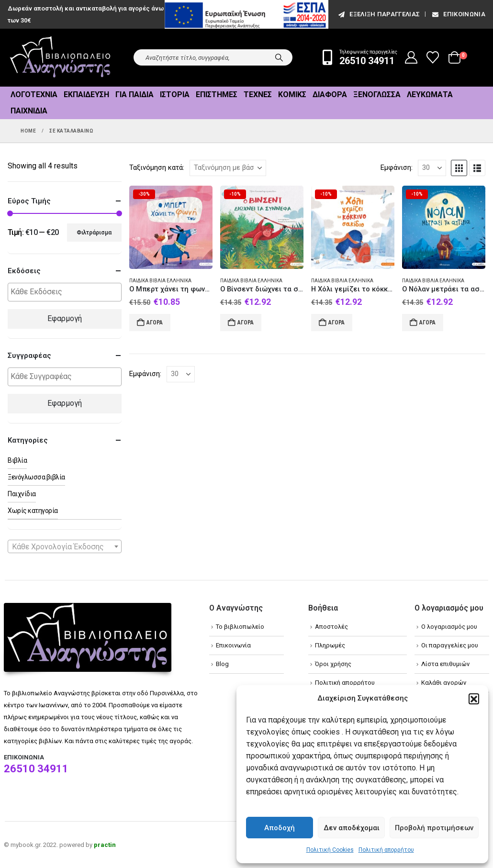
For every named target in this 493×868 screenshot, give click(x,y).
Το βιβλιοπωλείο (240, 627)
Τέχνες (258, 95)
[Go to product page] (171, 227)
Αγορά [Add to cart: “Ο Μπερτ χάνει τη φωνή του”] (155, 323)
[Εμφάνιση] (432, 168)
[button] (474, 699)
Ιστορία (175, 95)
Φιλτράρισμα (94, 233)
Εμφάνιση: (397, 167)
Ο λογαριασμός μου (449, 627)
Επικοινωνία (458, 14)
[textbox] (67, 292)
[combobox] (65, 546)
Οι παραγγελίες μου (450, 645)
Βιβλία (17, 460)
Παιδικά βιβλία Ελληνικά (160, 281)
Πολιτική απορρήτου (386, 850)
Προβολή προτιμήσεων (434, 828)
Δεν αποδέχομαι (352, 828)
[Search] (279, 57)
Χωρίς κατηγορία (33, 511)
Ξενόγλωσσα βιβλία (36, 477)
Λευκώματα (430, 95)
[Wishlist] (433, 57)
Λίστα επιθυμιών (445, 664)
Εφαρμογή (65, 318)
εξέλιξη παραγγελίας (378, 14)
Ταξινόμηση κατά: (157, 167)
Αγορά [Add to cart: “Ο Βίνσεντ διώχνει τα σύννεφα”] (246, 323)
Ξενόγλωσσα (377, 95)
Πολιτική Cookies (330, 850)
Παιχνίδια (29, 111)
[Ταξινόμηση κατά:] (228, 168)
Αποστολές (331, 627)
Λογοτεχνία (34, 95)
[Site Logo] (60, 58)
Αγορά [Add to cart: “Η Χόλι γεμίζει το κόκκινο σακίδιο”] (336, 323)
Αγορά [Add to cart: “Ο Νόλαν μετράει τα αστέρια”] (427, 323)
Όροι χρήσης (333, 664)
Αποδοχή (280, 828)
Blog (222, 664)
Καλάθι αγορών (444, 683)
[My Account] (411, 57)
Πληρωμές (330, 645)
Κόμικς (292, 95)
